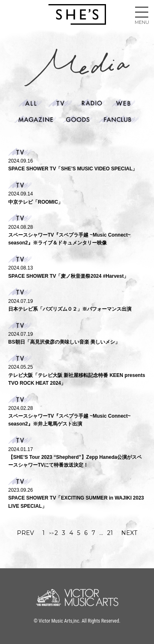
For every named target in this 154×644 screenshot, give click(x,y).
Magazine (36, 119)
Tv (60, 103)
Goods (78, 119)
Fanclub (119, 119)
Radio (92, 103)
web (124, 103)
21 (110, 533)
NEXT (129, 533)
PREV (25, 533)
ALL (30, 103)
